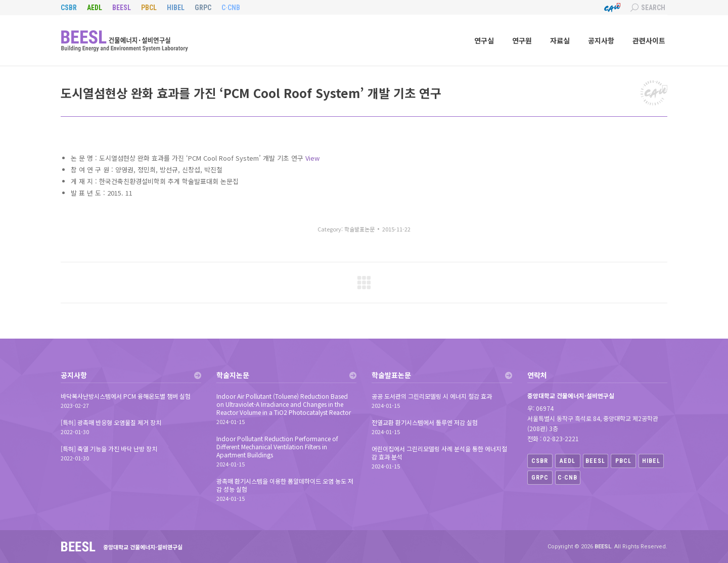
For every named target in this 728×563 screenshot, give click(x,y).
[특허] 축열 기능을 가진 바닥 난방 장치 (109, 449)
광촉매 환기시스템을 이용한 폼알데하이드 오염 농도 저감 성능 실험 (285, 485)
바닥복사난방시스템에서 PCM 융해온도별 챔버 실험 (126, 396)
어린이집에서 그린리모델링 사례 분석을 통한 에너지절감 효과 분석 (439, 453)
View (312, 158)
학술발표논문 (359, 229)
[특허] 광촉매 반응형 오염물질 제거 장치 (111, 423)
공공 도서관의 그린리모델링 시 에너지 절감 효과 (432, 396)
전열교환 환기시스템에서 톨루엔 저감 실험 (425, 423)
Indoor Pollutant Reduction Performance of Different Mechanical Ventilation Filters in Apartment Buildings (277, 447)
